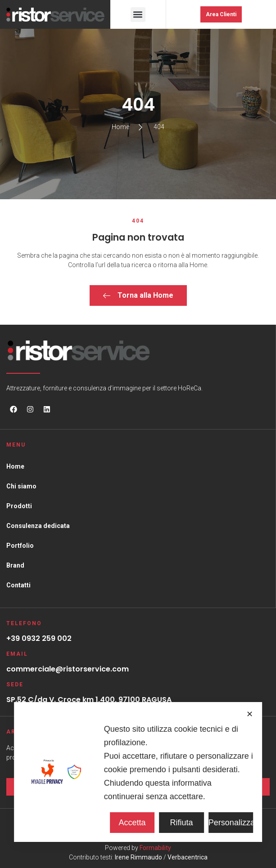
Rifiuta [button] (182, 823)
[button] (138, 15)
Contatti (18, 585)
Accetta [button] (132, 823)
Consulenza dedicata (38, 526)
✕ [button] (250, 714)
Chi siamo (21, 486)
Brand (15, 565)
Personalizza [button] (231, 823)
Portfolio (20, 546)
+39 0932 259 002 (39, 638)
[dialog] (138, 772)
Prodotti (19, 506)
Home (15, 466)
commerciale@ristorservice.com (68, 669)
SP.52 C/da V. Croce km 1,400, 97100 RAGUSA (89, 700)
